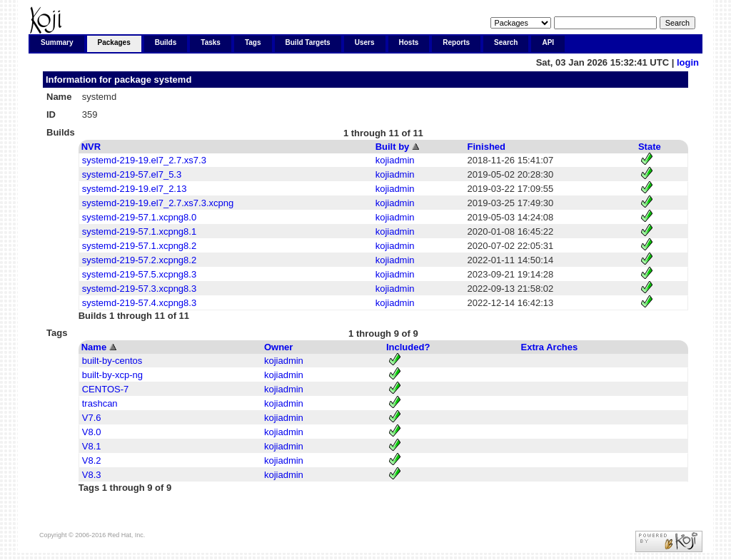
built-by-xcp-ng (112, 375)
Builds (166, 42)
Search (506, 42)
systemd (173, 80)
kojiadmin (395, 160)
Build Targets (308, 42)
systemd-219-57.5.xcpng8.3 (139, 274)
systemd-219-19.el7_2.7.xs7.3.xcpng (158, 203)
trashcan (100, 403)
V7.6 (92, 418)
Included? (408, 347)
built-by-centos (112, 361)
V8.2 (92, 460)
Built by (393, 147)
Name (94, 347)
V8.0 (92, 432)
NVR (91, 147)
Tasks (211, 42)
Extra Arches (550, 347)
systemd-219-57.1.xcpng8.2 (139, 246)
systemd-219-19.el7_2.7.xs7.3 (144, 160)
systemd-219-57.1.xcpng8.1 (139, 231)
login (688, 62)
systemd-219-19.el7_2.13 (135, 189)
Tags (253, 42)
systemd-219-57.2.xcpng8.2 (139, 260)
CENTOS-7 (106, 389)
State (650, 147)
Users (365, 42)
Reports (456, 42)
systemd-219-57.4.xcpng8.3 (139, 303)
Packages (114, 42)
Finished (487, 147)
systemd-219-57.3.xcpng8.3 (139, 289)
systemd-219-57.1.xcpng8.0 (139, 217)
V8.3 (92, 475)
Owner (278, 347)
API (548, 42)
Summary (57, 42)
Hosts (409, 42)
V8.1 (92, 446)
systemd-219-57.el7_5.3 (132, 174)
